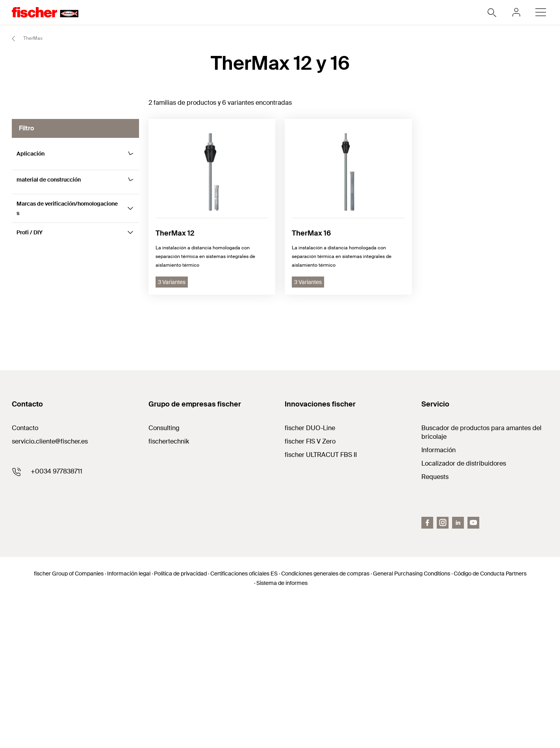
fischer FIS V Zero (310, 590)
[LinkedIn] (458, 671)
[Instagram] (443, 671)
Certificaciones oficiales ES (244, 722)
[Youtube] (473, 671)
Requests (435, 625)
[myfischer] (516, 12)
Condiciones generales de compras (325, 722)
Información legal (129, 722)
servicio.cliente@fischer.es (50, 590)
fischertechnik (169, 590)
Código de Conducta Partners (490, 722)
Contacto (25, 576)
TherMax (24, 39)
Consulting (164, 576)
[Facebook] (427, 671)
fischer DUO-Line (310, 576)
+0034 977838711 (57, 620)
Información (439, 599)
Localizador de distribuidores (464, 612)
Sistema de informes (282, 731)
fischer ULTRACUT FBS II (321, 603)
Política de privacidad (180, 722)
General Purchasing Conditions (412, 722)
